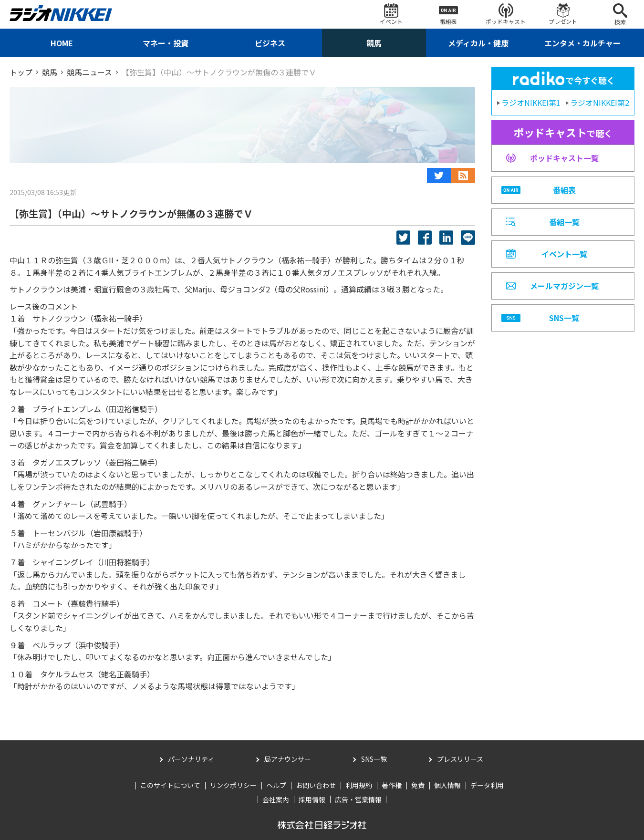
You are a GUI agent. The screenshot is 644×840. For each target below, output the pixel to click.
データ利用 (487, 785)
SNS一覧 (374, 759)
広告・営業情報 (358, 799)
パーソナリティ (191, 759)
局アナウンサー (288, 759)
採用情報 (312, 799)
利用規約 (359, 785)
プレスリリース (460, 759)
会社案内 (276, 799)
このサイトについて (170, 785)
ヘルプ (276, 785)
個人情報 (447, 785)
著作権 (392, 785)
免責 (418, 785)
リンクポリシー (233, 785)
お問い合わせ (316, 785)
